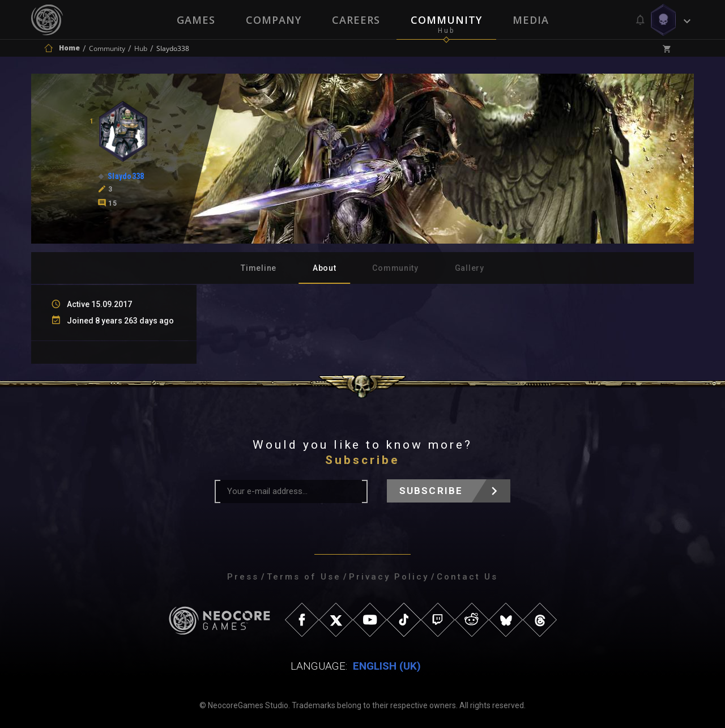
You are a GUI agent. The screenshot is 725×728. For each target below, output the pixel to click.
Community (446, 20)
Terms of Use (304, 577)
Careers (356, 20)
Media (531, 20)
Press (243, 577)
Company (274, 20)
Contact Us (467, 577)
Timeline (259, 268)
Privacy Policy (389, 577)
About (325, 268)
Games (196, 20)
